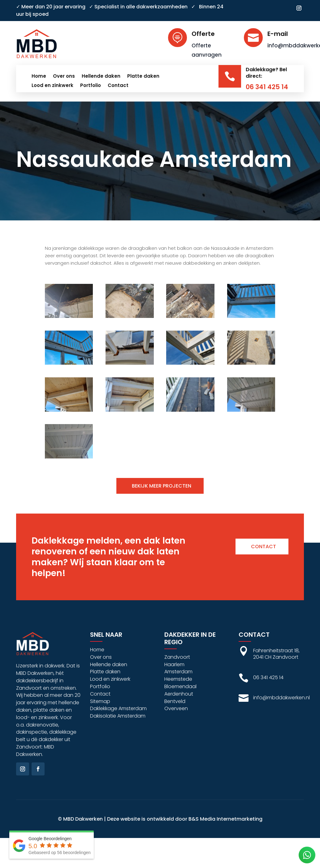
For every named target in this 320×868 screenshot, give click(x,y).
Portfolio (91, 86)
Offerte (203, 34)
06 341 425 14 (267, 87)
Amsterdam (178, 672)
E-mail (278, 34)
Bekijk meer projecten (162, 486)
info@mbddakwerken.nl (281, 698)
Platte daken (143, 77)
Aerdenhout (179, 694)
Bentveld (175, 701)
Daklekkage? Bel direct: (266, 73)
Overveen (176, 708)
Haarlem (174, 664)
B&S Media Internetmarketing (225, 819)
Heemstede (178, 679)
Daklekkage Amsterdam (118, 708)
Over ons (64, 77)
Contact (118, 86)
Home (39, 77)
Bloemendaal (180, 686)
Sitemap (100, 701)
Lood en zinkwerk (52, 86)
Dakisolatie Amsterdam (118, 716)
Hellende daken (101, 77)
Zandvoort (177, 657)
